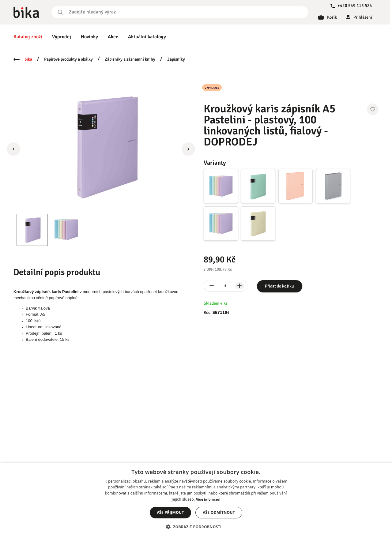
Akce (113, 37)
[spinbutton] (226, 286)
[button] (196, 527)
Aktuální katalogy (147, 37)
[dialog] (196, 500)
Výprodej (62, 37)
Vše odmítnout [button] (219, 512)
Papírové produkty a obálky (68, 59)
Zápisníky (176, 59)
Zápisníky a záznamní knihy (130, 59)
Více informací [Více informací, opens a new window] (208, 500)
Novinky (89, 37)
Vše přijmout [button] (170, 512)
